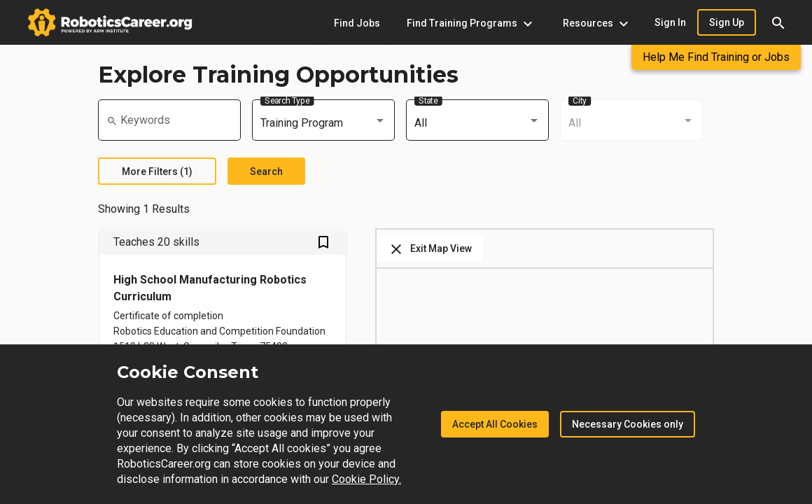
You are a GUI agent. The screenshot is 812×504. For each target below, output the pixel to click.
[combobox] (323, 123)
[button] (778, 22)
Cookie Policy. (366, 479)
